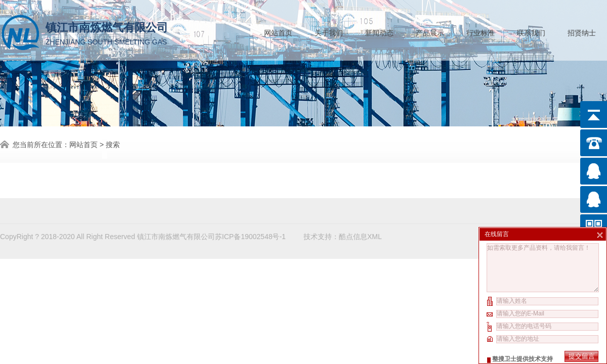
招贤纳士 (582, 31)
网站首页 (278, 31)
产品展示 (430, 31)
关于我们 (329, 31)
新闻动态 (379, 31)
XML (375, 235)
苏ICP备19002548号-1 (250, 235)
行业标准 (481, 31)
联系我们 (531, 31)
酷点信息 (353, 235)
